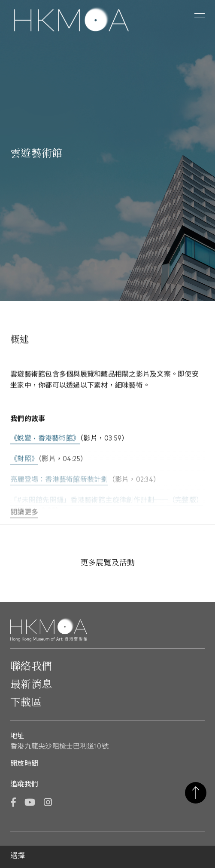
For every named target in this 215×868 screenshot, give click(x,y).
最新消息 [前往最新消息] (31, 685)
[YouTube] (30, 803)
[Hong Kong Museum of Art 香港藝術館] (71, 20)
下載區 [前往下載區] (26, 703)
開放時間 (24, 764)
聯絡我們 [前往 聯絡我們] (31, 667)
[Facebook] (13, 803)
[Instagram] (48, 803)
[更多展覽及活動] (107, 564)
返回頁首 (196, 793)
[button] (200, 16)
